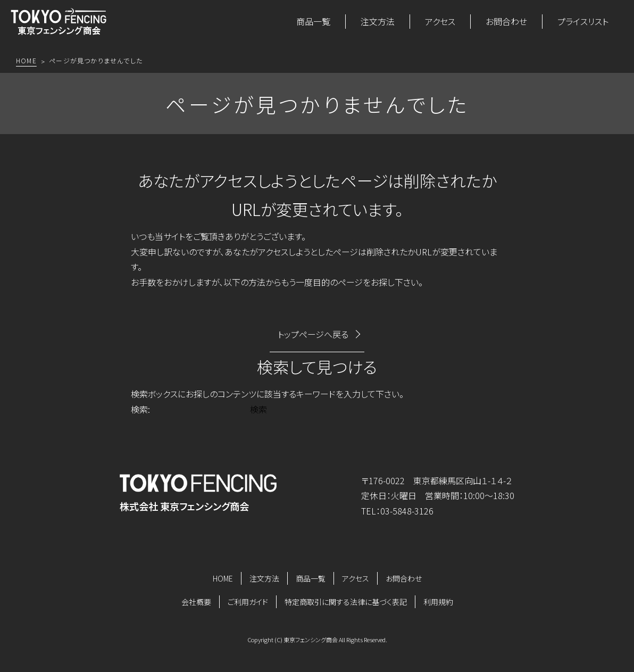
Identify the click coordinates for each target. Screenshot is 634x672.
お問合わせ (506, 21)
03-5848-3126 (407, 511)
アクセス (440, 21)
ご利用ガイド (248, 602)
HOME (223, 578)
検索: (140, 409)
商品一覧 (313, 21)
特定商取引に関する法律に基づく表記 (346, 602)
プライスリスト (583, 21)
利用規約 (438, 602)
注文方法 (378, 21)
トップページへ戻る (313, 334)
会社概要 (196, 602)
